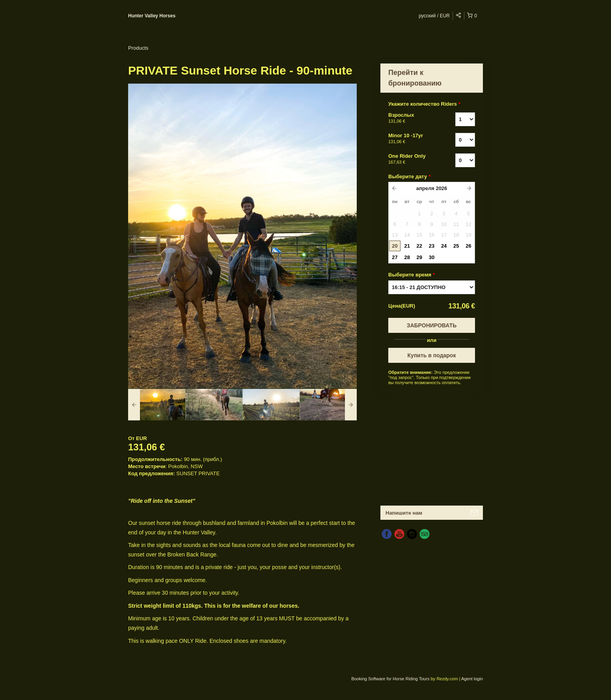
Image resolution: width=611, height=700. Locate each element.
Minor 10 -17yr (412, 139)
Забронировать (432, 325)
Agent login (472, 679)
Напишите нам (404, 513)
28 (407, 257)
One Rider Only (412, 159)
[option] (157, 405)
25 (456, 246)
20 (395, 246)
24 (444, 246)
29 (419, 257)
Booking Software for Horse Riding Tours (391, 679)
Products (138, 48)
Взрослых (412, 118)
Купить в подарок (432, 355)
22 (419, 246)
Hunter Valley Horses (152, 16)
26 (468, 246)
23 (432, 246)
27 (395, 257)
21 (407, 246)
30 (432, 257)
